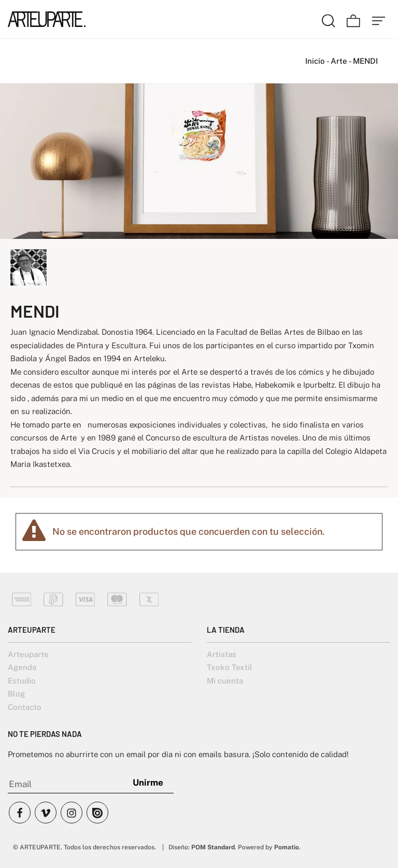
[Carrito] (353, 19)
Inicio (315, 61)
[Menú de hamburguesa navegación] (379, 19)
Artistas (222, 654)
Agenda (22, 667)
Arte (339, 61)
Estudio (22, 681)
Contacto (25, 707)
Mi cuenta (225, 681)
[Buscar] (329, 19)
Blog (16, 694)
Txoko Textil (230, 667)
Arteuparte (28, 654)
